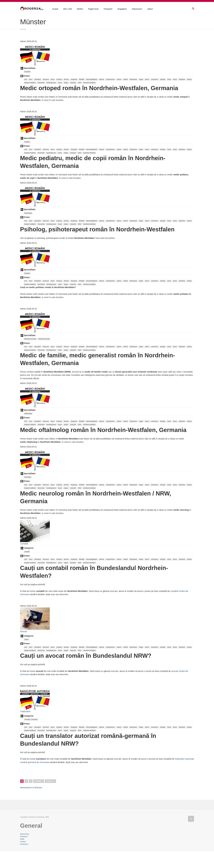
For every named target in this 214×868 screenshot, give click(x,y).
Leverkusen (154, 96)
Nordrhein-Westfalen (89, 99)
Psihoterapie (28, 230)
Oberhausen (133, 96)
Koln (26, 96)
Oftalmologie (28, 430)
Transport (108, 9)
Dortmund (46, 96)
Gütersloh (73, 99)
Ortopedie (27, 88)
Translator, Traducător (31, 736)
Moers (60, 99)
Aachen (119, 96)
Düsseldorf (38, 96)
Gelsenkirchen (110, 96)
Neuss (175, 96)
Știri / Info (68, 9)
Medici (80, 9)
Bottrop (189, 96)
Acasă (55, 9)
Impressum (137, 9)
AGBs (22, 856)
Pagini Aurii (93, 9)
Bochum (66, 96)
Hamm (147, 96)
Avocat (26, 656)
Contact (23, 858)
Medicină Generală (44, 356)
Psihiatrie (27, 290)
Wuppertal (74, 96)
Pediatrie (27, 159)
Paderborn (182, 96)
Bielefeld (82, 96)
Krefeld (126, 96)
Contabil (27, 568)
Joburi (150, 9)
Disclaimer (24, 853)
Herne (169, 96)
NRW (80, 99)
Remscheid (41, 99)
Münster (102, 96)
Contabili (24, 560)
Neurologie (28, 494)
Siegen (66, 99)
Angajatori (122, 9)
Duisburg (59, 96)
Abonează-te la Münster (31, 804)
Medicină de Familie (30, 356)
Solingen (163, 96)
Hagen (141, 96)
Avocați (23, 648)
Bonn (31, 96)
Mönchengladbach (92, 96)
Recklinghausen (51, 99)
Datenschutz (25, 851)
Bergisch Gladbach (30, 99)
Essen (53, 96)
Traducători (25, 728)
